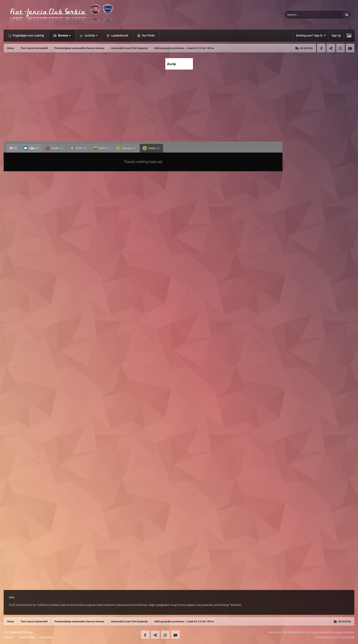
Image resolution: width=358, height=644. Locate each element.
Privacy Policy (27, 637)
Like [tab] (31, 148)
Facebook (321, 48)
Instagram (340, 48)
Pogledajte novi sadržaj (28, 35)
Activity (91, 35)
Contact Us (46, 637)
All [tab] (13, 148)
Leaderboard (119, 35)
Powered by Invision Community (335, 637)
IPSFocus (27, 632)
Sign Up (336, 36)
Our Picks (148, 35)
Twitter (331, 48)
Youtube (350, 48)
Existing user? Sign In (311, 35)
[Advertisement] (179, 104)
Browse (64, 35)
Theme (9, 637)
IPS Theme (10, 632)
